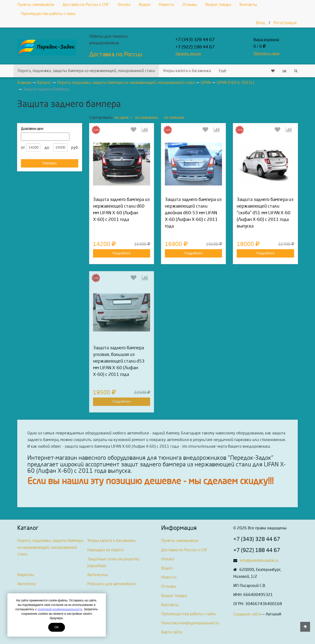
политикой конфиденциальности (60, 609)
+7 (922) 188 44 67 (195, 47)
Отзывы (190, 5)
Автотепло (27, 584)
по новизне (174, 117)
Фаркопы (26, 575)
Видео (145, 5)
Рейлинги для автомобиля (111, 584)
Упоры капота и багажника (187, 71)
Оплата (124, 5)
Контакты (248, 5)
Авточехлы (98, 575)
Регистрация (285, 23)
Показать (50, 163)
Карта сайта (172, 632)
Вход (261, 23)
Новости (166, 5)
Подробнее (122, 253)
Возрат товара (218, 5)
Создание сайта (247, 614)
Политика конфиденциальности (190, 623)
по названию (146, 117)
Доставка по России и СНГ (86, 5)
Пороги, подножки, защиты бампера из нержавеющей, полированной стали (86, 71)
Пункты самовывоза (36, 5)
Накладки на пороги (106, 550)
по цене (123, 117)
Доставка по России (116, 54)
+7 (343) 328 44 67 (195, 40)
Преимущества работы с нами (48, 14)
